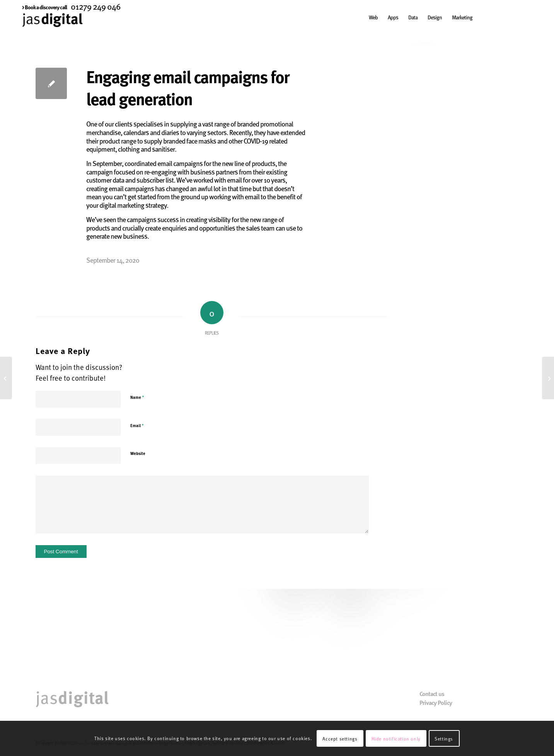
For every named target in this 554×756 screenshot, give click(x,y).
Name (137, 397)
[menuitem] (44, 7)
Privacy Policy (436, 703)
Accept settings (340, 739)
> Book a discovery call (44, 7)
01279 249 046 (96, 6)
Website (138, 453)
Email (137, 425)
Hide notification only (396, 739)
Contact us (432, 694)
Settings (444, 739)
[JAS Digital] (52, 29)
